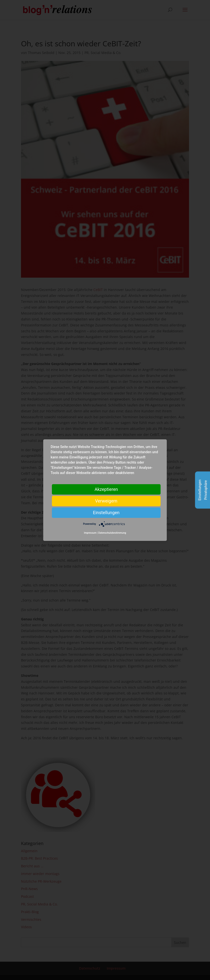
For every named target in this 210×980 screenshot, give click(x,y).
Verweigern (106, 501)
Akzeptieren (106, 489)
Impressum (90, 533)
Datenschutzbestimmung (112, 533)
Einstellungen (106, 512)
